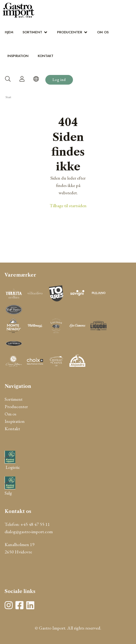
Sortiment (32, 32)
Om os (103, 32)
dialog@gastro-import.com (29, 532)
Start (8, 97)
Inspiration (18, 56)
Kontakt (46, 56)
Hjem (9, 32)
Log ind (59, 80)
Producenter (70, 32)
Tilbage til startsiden (68, 206)
